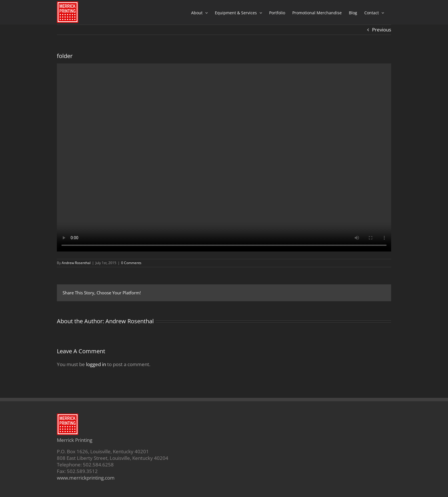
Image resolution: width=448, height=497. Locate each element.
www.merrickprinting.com (86, 478)
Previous (382, 30)
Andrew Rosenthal (76, 263)
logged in (96, 364)
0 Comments (131, 263)
